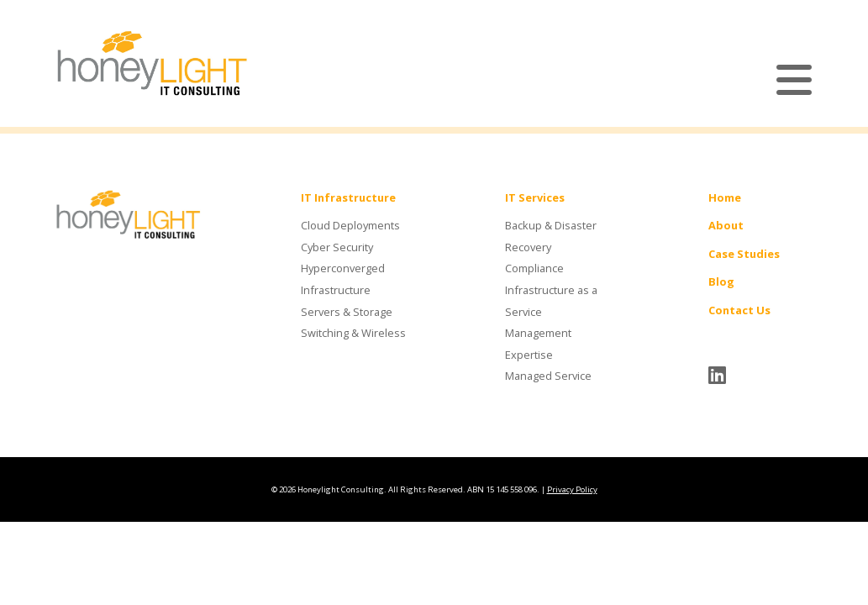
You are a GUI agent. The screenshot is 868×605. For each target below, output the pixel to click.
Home (725, 197)
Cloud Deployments (350, 225)
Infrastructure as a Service (551, 301)
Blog (721, 281)
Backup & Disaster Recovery (551, 236)
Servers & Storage (347, 312)
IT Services (535, 197)
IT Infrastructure (348, 197)
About (726, 225)
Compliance (534, 268)
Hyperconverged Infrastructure (343, 279)
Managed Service (548, 376)
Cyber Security (337, 247)
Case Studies (744, 254)
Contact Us (739, 310)
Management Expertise (538, 344)
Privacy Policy (572, 489)
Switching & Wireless (353, 333)
